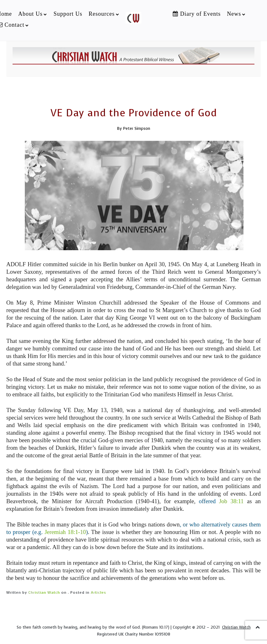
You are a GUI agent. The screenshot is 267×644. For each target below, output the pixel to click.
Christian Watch (44, 592)
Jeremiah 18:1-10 (64, 532)
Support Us (68, 14)
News (234, 14)
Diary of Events (197, 14)
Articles (98, 592)
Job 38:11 (231, 501)
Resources (102, 14)
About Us (30, 14)
